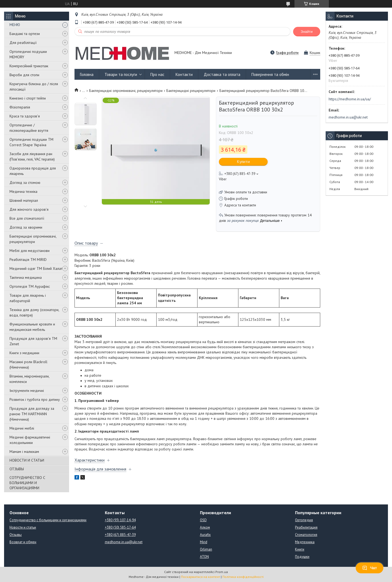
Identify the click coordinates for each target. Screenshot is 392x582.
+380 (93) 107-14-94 (120, 520)
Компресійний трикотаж (29, 66)
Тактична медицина (26, 277)
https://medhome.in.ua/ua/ (350, 99)
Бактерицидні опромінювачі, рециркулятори (33, 239)
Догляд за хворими (26, 227)
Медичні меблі (22, 428)
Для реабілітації (23, 43)
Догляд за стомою (25, 183)
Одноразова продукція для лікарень (33, 171)
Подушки (302, 557)
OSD (203, 520)
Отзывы (16, 535)
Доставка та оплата (222, 74)
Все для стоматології (27, 218)
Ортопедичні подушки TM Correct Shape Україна (31, 142)
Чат (370, 568)
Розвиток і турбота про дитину (35, 399)
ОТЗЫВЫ (17, 469)
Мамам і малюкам (24, 452)
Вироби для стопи (24, 75)
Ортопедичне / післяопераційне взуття (29, 128)
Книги (300, 549)
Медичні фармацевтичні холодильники (30, 440)
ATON (204, 557)
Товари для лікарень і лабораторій (28, 298)
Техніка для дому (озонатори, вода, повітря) (34, 312)
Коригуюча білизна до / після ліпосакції (34, 87)
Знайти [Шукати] (307, 32)
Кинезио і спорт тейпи (28, 98)
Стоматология (306, 535)
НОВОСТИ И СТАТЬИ (27, 460)
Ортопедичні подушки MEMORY (28, 54)
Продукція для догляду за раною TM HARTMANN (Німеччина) (32, 414)
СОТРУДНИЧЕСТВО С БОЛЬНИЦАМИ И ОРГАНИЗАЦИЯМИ (27, 483)
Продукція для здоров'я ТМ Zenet (33, 341)
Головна (87, 74)
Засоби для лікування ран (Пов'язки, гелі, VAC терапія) (32, 156)
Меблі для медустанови (30, 251)
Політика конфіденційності (243, 577)
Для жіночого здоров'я (29, 209)
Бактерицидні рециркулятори (191, 91)
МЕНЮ (15, 25)
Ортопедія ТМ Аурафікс (30, 286)
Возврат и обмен (23, 542)
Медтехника (305, 542)
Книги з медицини (24, 353)
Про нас (157, 74)
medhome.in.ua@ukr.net (348, 117)
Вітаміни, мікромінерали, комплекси (29, 379)
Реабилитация (306, 527)
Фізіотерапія (20, 107)
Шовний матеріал (24, 200)
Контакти (184, 74)
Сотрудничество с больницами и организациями (48, 520)
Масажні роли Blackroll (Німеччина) (28, 364)
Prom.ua (222, 572)
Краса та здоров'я (25, 116)
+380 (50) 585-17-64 (120, 527)
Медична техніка (23, 191)
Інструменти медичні (27, 391)
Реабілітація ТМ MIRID (28, 260)
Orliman (206, 549)
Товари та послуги (121, 74)
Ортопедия (304, 520)
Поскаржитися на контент (200, 577)
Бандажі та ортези (25, 34)
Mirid (204, 542)
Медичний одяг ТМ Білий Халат (36, 268)
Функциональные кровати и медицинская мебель (32, 327)
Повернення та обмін (270, 74)
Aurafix (205, 535)
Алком (205, 527)
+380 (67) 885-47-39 (120, 535)
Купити (243, 162)
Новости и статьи (23, 527)
